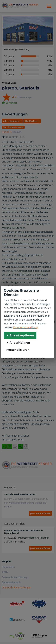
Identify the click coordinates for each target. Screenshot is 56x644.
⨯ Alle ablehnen (18, 342)
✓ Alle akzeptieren (20, 335)
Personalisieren (18, 350)
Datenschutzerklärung (26, 327)
